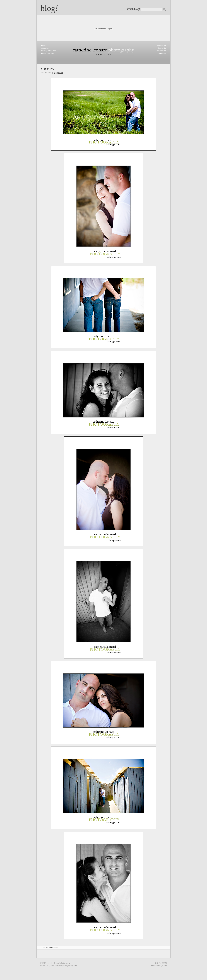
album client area (47, 53)
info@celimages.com (159, 966)
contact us (162, 53)
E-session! (48, 69)
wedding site (161, 45)
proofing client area (48, 51)
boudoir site (162, 51)
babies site (162, 48)
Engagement (58, 73)
